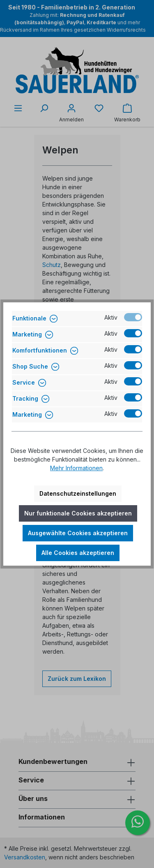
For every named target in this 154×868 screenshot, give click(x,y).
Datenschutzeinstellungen (78, 493)
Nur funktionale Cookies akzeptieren (78, 513)
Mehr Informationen (76, 468)
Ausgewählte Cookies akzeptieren (78, 533)
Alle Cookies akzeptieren (78, 553)
